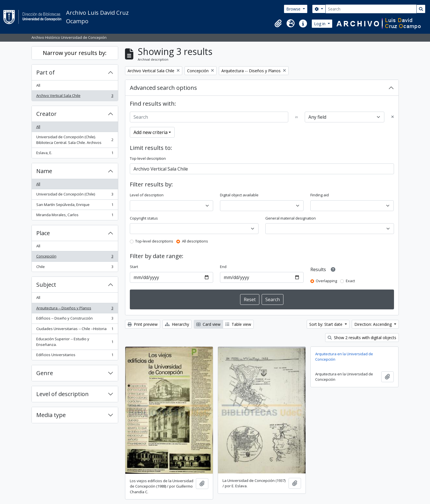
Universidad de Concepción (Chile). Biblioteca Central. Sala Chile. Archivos (75, 140)
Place (43, 233)
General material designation (291, 218)
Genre (45, 373)
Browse (294, 9)
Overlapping (326, 281)
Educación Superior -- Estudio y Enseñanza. (75, 342)
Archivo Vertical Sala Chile (75, 97)
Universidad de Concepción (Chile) (75, 195)
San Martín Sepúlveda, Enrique (75, 206)
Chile (75, 268)
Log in (320, 24)
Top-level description (148, 158)
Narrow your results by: (75, 53)
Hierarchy (177, 324)
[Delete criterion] (393, 117)
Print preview (143, 324)
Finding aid (320, 195)
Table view (238, 324)
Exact (350, 281)
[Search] (371, 9)
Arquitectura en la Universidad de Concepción (344, 357)
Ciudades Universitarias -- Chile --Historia (75, 330)
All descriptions (195, 241)
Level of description (63, 394)
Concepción (75, 257)
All (38, 85)
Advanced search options (163, 88)
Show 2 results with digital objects (362, 338)
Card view (208, 324)
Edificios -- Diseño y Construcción (75, 319)
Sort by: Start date (326, 324)
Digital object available (239, 195)
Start (134, 267)
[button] (278, 24)
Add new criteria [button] (151, 132)
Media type (51, 415)
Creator (46, 114)
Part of (45, 72)
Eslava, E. (75, 154)
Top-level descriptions (154, 241)
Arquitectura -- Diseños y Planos (75, 309)
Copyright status (144, 218)
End (223, 267)
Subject (46, 285)
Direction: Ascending (374, 324)
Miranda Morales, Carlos (75, 216)
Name (44, 171)
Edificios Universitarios (75, 356)
